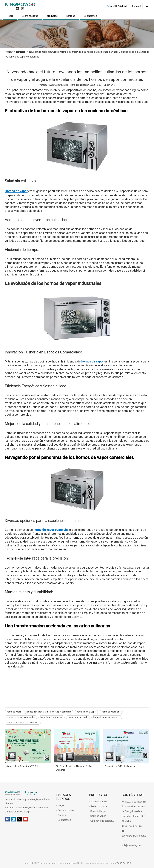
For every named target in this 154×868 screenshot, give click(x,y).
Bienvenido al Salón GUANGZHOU (22, 766)
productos (52, 16)
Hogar (10, 16)
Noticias (71, 16)
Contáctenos (90, 16)
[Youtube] (25, 819)
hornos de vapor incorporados (21, 717)
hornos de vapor (34, 712)
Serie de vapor (98, 816)
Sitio (113, 85)
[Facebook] (7, 819)
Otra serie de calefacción (104, 821)
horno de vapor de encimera (107, 717)
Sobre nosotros (30, 16)
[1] (77, 34)
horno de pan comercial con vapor (23, 723)
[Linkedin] (13, 819)
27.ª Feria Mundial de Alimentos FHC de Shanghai (74, 768)
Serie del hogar (98, 811)
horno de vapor (14, 712)
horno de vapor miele (78, 717)
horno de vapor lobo (111, 712)
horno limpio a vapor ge (52, 717)
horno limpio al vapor (87, 712)
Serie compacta (99, 806)
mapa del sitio (124, 863)
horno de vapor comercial (59, 712)
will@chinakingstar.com (134, 845)
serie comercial (99, 802)
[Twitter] (19, 819)
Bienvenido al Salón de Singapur (120, 766)
